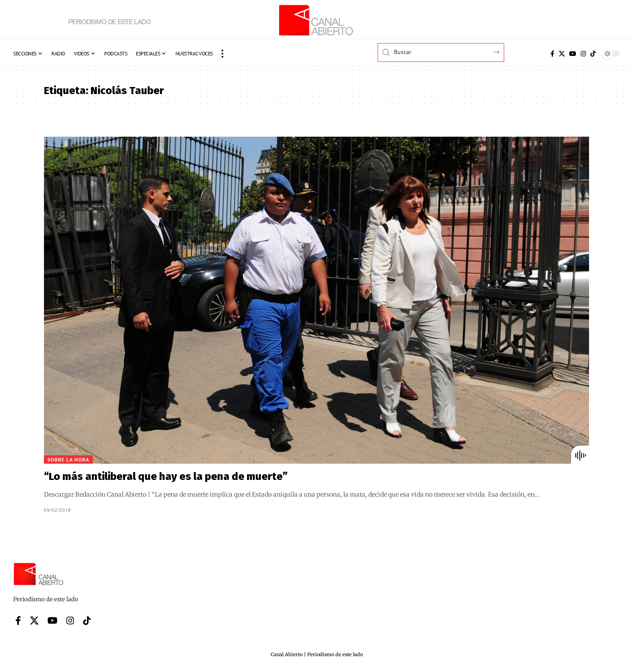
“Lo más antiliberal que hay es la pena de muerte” (166, 476)
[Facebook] (552, 54)
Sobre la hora (68, 460)
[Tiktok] (593, 54)
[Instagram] (583, 54)
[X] (562, 54)
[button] (222, 54)
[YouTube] (573, 54)
